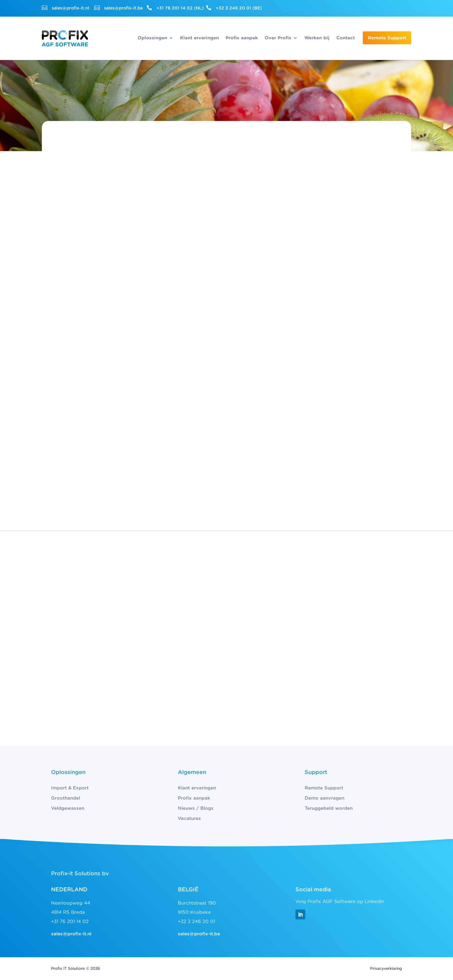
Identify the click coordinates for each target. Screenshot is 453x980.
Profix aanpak (242, 38)
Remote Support (387, 38)
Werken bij (317, 38)
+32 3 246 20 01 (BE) (239, 8)
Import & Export (70, 788)
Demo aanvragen (325, 798)
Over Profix (278, 38)
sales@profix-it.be (123, 8)
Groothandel (66, 798)
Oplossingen (152, 38)
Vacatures (189, 819)
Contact (346, 38)
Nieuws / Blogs (196, 808)
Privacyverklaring (386, 969)
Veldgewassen (68, 808)
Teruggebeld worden (329, 808)
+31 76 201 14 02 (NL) (180, 8)
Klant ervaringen (199, 38)
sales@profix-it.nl (70, 8)
